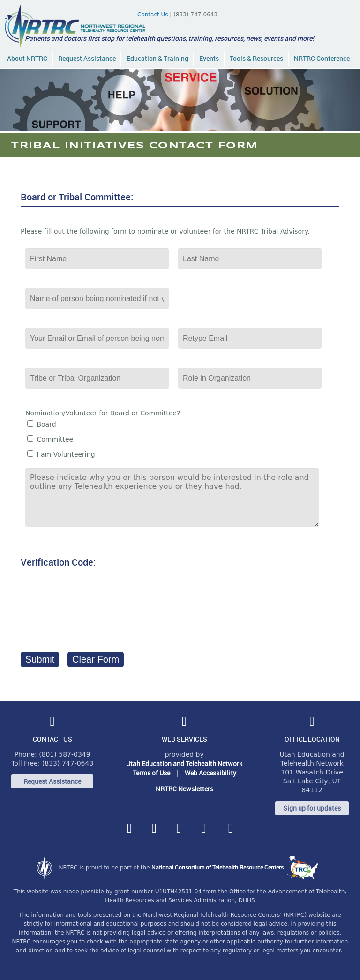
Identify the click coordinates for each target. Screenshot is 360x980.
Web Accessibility (210, 773)
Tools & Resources (256, 58)
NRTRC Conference (322, 58)
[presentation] (92, 609)
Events (209, 58)
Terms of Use (151, 773)
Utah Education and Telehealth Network (184, 763)
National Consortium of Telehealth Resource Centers (235, 867)
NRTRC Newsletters (184, 789)
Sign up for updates (312, 808)
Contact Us (153, 15)
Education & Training (157, 58)
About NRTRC (27, 58)
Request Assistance (87, 58)
